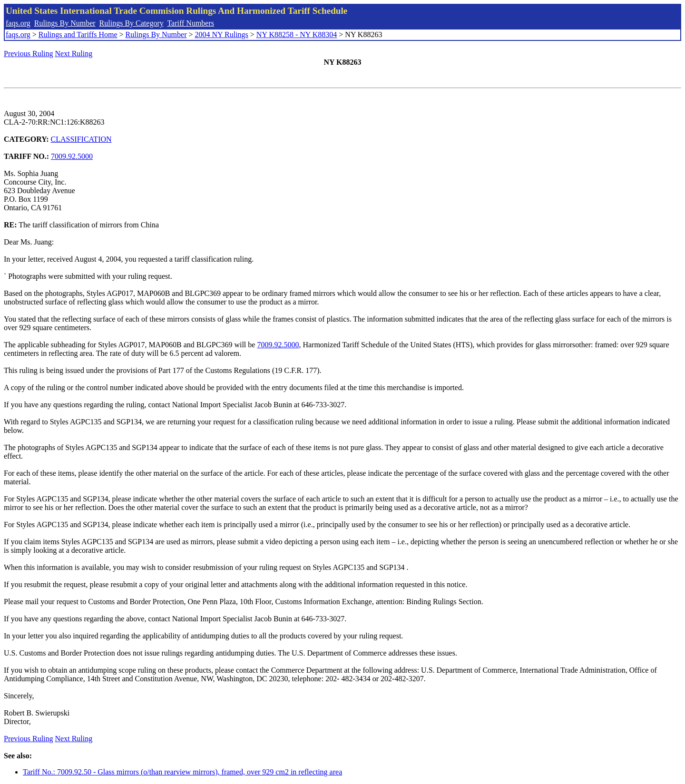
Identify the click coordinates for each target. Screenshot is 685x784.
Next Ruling (74, 54)
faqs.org (18, 23)
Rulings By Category (132, 23)
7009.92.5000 (72, 156)
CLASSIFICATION (81, 139)
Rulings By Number (65, 23)
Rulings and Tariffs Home (78, 34)
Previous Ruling (29, 54)
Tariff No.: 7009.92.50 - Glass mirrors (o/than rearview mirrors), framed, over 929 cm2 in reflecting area (182, 772)
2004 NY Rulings (222, 34)
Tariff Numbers (191, 23)
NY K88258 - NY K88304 (297, 34)
